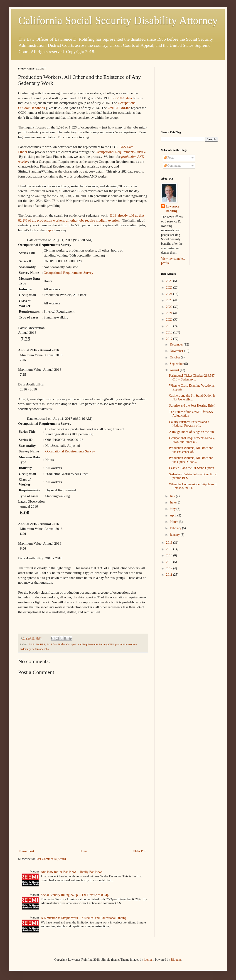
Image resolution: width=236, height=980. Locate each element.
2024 (170, 294)
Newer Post (27, 851)
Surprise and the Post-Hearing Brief (192, 406)
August (175, 370)
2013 (170, 562)
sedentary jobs (40, 649)
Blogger (176, 960)
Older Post (140, 851)
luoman (149, 960)
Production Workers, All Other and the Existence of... (191, 450)
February (176, 528)
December (177, 344)
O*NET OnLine (119, 108)
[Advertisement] (83, 811)
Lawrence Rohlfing (172, 209)
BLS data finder (56, 644)
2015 (170, 549)
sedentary (25, 649)
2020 (170, 320)
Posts (169, 158)
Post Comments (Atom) (51, 859)
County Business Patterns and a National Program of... (189, 424)
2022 (170, 307)
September (177, 364)
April (173, 515)
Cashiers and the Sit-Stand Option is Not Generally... (192, 397)
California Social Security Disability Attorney (118, 20)
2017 (170, 339)
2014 (170, 555)
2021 (170, 313)
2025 (170, 288)
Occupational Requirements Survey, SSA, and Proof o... (192, 440)
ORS (111, 644)
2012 (170, 568)
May (173, 509)
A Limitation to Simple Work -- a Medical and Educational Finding (84, 918)
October (175, 357)
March (174, 522)
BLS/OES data (122, 98)
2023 (170, 300)
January (175, 535)
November (177, 351)
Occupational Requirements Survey (120, 152)
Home (84, 851)
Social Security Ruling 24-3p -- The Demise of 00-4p (75, 895)
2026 (170, 281)
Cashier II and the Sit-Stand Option (192, 468)
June (173, 502)
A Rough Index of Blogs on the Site (192, 432)
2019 (170, 326)
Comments (172, 166)
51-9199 (34, 644)
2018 (170, 332)
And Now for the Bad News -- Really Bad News (72, 872)
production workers (126, 644)
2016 (170, 543)
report (51, 230)
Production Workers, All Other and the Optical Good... (191, 460)
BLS (43, 644)
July (173, 496)
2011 (170, 575)
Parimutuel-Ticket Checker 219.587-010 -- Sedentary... (192, 378)
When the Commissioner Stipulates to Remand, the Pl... (193, 486)
